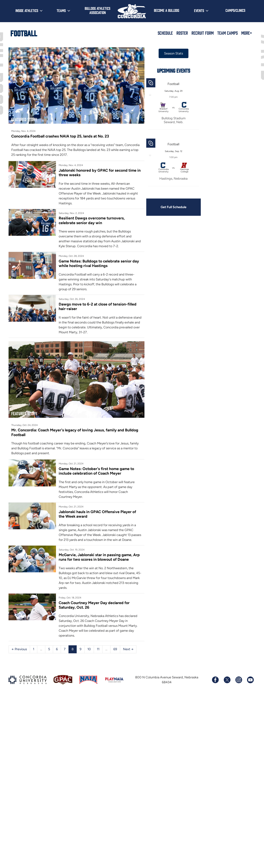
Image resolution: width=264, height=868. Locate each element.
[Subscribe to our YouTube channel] (250, 680)
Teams (61, 10)
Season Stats (174, 53)
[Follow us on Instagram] (239, 680)
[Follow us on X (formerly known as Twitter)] (227, 680)
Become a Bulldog (167, 10)
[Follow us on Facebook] (215, 680)
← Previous (19, 649)
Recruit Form (203, 33)
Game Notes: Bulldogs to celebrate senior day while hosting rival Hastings (99, 263)
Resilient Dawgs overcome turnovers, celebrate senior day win (92, 220)
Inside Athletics (27, 10)
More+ (247, 33)
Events (199, 10)
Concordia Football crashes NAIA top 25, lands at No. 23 (60, 136)
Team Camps (227, 33)
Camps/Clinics (235, 10)
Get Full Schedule (174, 207)
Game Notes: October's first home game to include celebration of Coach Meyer (96, 471)
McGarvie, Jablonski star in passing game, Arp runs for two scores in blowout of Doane (99, 557)
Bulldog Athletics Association (97, 10)
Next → (128, 649)
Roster (182, 33)
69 (115, 649)
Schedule (165, 33)
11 (98, 649)
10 (89, 649)
